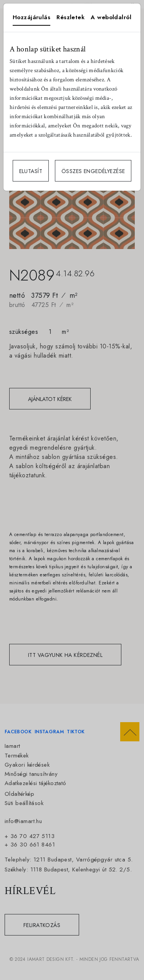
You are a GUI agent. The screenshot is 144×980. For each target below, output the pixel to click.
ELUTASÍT (31, 171)
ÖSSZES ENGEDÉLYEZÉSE (93, 171)
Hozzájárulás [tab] (31, 17)
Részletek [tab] (70, 17)
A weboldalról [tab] (111, 17)
